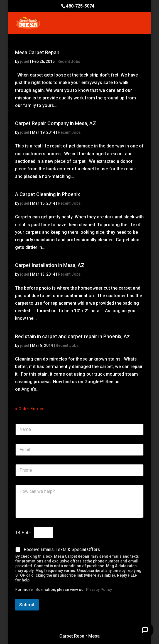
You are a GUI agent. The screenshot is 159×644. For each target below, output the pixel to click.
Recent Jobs (69, 61)
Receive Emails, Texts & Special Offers (62, 549)
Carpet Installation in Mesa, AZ (50, 265)
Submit (27, 605)
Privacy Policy (99, 590)
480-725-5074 (80, 6)
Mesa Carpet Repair (37, 52)
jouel (25, 61)
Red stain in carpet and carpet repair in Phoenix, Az (72, 336)
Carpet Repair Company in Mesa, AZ (56, 123)
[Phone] (79, 470)
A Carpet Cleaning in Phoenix (47, 194)
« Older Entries (30, 409)
